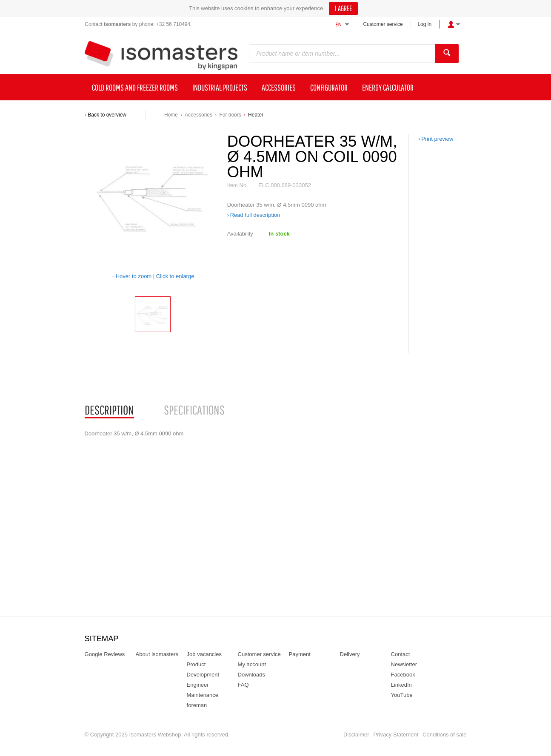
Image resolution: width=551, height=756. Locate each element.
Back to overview (107, 115)
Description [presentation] (109, 410)
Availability (240, 234)
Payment (300, 654)
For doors (230, 115)
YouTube (402, 695)
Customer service (383, 24)
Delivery (350, 654)
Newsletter (404, 664)
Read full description (255, 215)
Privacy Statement (396, 735)
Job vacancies (204, 654)
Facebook (403, 675)
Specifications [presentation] (194, 410)
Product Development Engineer (203, 675)
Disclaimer (356, 735)
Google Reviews (105, 654)
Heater (256, 115)
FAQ (243, 685)
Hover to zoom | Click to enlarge (155, 276)
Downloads (251, 675)
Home (171, 115)
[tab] (109, 410)
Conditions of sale (444, 735)
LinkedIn (401, 685)
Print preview (437, 139)
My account (252, 664)
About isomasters (157, 654)
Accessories (198, 115)
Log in (424, 24)
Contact (401, 654)
